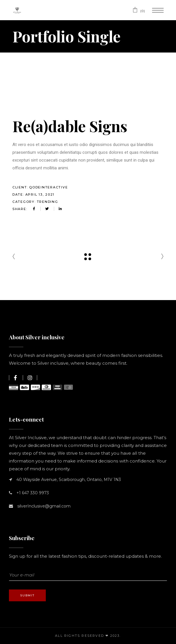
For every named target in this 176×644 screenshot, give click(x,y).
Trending (48, 202)
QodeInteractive (48, 187)
